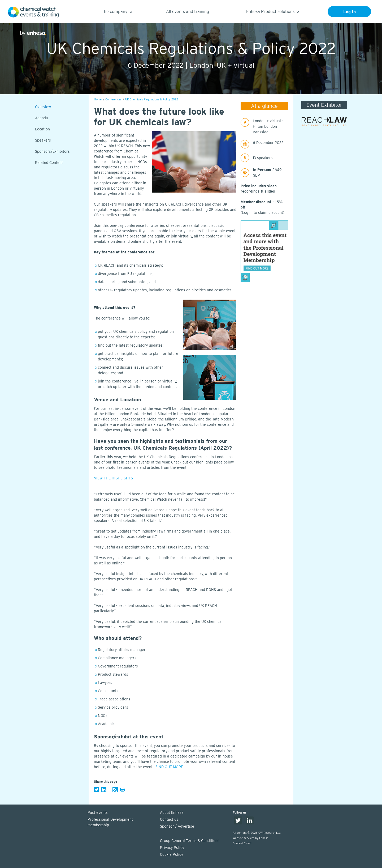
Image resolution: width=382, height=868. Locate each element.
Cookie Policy (172, 854)
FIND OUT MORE (169, 767)
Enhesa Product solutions (272, 12)
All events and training (188, 12)
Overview (43, 107)
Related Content (49, 163)
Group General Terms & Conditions (190, 841)
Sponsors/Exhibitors (52, 151)
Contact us (169, 819)
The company (117, 12)
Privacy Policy (172, 848)
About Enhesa (172, 812)
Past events (98, 812)
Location (42, 129)
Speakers (43, 140)
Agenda (42, 118)
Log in (350, 12)
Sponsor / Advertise (177, 826)
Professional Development (121, 823)
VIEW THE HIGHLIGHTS (113, 478)
